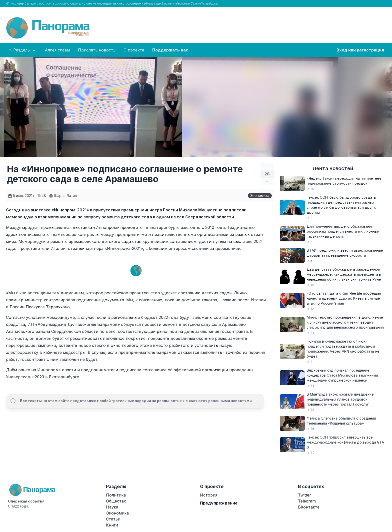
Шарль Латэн (63, 196)
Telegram (307, 501)
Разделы (22, 50)
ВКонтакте (309, 507)
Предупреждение (219, 503)
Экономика (260, 196)
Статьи (113, 519)
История (209, 495)
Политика (116, 495)
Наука (112, 507)
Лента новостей (333, 168)
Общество (116, 501)
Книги (112, 525)
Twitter (304, 495)
